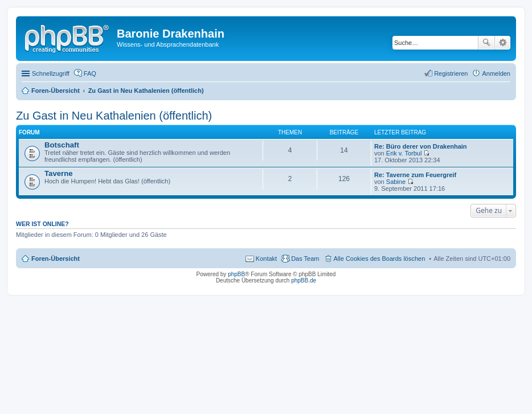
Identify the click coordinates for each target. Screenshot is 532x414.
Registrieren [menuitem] (451, 73)
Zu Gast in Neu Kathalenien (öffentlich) (114, 116)
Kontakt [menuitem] (266, 259)
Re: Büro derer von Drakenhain (421, 146)
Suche (486, 43)
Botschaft (62, 145)
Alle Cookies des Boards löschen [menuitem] (380, 259)
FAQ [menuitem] (90, 73)
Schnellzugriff (51, 73)
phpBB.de (304, 280)
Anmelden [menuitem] (496, 73)
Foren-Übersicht (56, 259)
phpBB (236, 274)
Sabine (396, 182)
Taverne (59, 173)
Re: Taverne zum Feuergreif (415, 175)
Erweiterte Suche (503, 43)
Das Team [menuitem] (305, 259)
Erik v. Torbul (404, 153)
